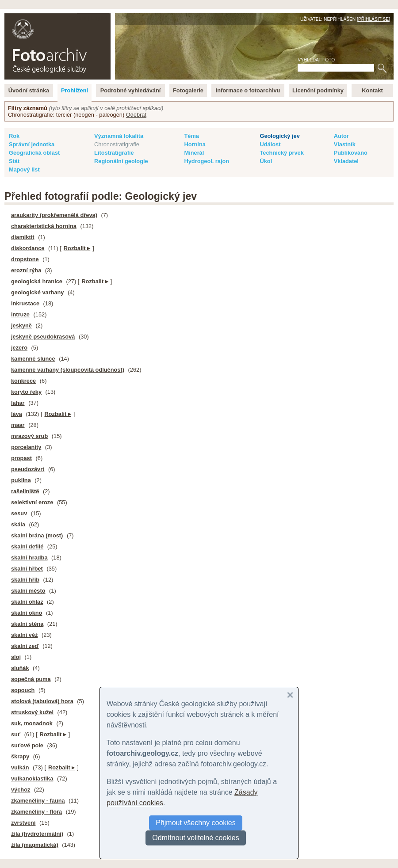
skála (18, 524)
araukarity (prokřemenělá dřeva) (54, 215)
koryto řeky (26, 392)
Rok (14, 136)
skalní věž (24, 635)
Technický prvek (281, 153)
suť (16, 734)
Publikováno (351, 153)
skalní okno (27, 613)
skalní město (28, 591)
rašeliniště (25, 491)
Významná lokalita (119, 136)
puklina (21, 480)
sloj (16, 657)
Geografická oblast (34, 153)
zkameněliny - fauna (38, 801)
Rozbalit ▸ (77, 248)
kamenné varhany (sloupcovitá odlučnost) (68, 370)
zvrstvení (23, 823)
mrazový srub (29, 436)
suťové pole (27, 745)
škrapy (20, 756)
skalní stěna (27, 624)
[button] (290, 695)
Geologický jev (279, 136)
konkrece (23, 381)
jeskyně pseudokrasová (43, 337)
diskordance (28, 248)
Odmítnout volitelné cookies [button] (196, 838)
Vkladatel (346, 161)
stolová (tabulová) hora (42, 701)
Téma (191, 136)
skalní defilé (27, 546)
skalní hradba (29, 558)
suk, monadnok (32, 723)
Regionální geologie (121, 161)
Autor (341, 136)
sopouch (23, 690)
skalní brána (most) (37, 535)
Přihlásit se (373, 19)
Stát (14, 161)
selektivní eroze (32, 502)
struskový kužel (32, 712)
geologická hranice (37, 281)
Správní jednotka (32, 144)
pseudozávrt (28, 469)
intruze (20, 314)
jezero (19, 348)
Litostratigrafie (114, 153)
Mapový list (24, 169)
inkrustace (25, 303)
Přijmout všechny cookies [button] (196, 823)
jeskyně (21, 325)
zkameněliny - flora (36, 812)
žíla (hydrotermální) (37, 834)
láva (17, 414)
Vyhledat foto (316, 60)
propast (21, 458)
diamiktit (23, 237)
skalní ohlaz (27, 602)
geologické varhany (37, 292)
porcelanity (26, 447)
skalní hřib (25, 580)
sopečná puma (31, 679)
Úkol (266, 161)
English (100, 18)
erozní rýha (26, 270)
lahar (18, 403)
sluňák (20, 668)
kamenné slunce (33, 359)
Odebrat (136, 115)
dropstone (25, 259)
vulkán (20, 767)
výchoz (21, 790)
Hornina (195, 144)
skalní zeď (25, 646)
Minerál (194, 153)
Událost (270, 144)
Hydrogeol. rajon (207, 161)
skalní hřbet (27, 569)
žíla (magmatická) (35, 845)
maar (18, 425)
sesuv (19, 513)
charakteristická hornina (44, 226)
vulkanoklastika (32, 779)
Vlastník (345, 144)
